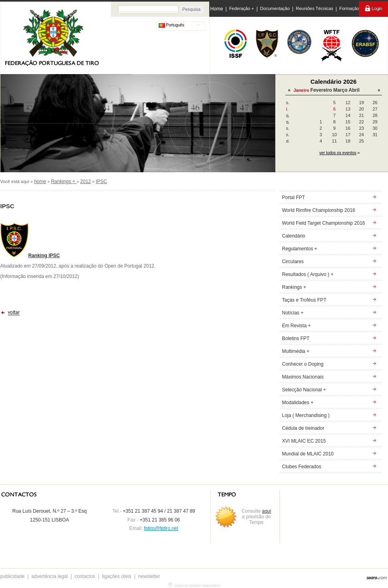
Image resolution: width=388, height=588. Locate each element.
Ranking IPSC (44, 256)
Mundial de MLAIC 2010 (308, 454)
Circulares (293, 262)
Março (340, 90)
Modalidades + (298, 403)
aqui (267, 511)
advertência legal (50, 576)
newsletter (149, 576)
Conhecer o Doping (303, 364)
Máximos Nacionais (303, 377)
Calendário (294, 236)
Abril (354, 90)
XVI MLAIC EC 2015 (304, 441)
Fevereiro (321, 90)
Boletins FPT (296, 338)
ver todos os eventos (338, 153)
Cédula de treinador (303, 428)
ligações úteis (117, 576)
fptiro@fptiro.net (161, 528)
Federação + (242, 8)
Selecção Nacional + (304, 390)
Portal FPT (294, 197)
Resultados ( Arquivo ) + (308, 274)
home (40, 181)
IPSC (101, 181)
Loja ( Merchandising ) (306, 415)
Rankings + (64, 181)
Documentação (275, 8)
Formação (349, 8)
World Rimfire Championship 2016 (319, 210)
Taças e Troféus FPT (304, 300)
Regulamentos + (300, 249)
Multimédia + (296, 351)
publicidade (13, 576)
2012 (86, 181)
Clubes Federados (302, 467)
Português (172, 25)
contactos (85, 576)
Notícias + (293, 313)
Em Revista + (297, 326)
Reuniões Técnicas (314, 8)
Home (217, 9)
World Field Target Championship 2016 (324, 223)
